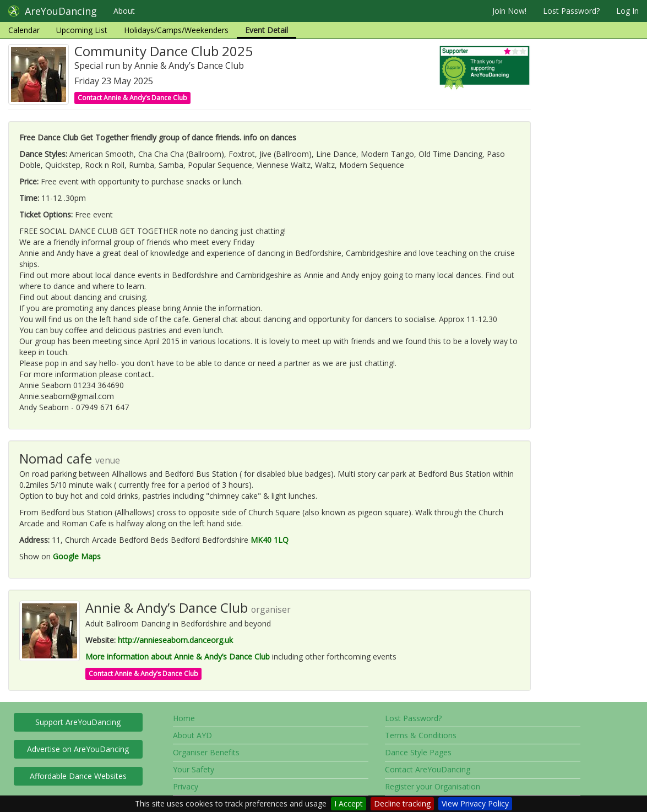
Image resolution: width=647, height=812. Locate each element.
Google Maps (77, 556)
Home (184, 718)
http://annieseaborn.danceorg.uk (175, 640)
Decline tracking (402, 803)
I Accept (349, 803)
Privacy (186, 786)
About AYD (192, 735)
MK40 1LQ (270, 540)
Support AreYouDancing (78, 722)
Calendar (24, 30)
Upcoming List (82, 30)
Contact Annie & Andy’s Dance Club (132, 98)
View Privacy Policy (475, 803)
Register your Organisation (433, 786)
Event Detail (267, 30)
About (124, 11)
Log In (627, 11)
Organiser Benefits (206, 752)
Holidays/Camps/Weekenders (176, 30)
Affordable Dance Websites (78, 776)
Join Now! (509, 11)
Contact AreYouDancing (428, 769)
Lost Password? (571, 11)
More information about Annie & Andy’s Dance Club (178, 656)
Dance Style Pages (418, 752)
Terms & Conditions (421, 735)
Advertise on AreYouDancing (78, 749)
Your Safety (194, 769)
